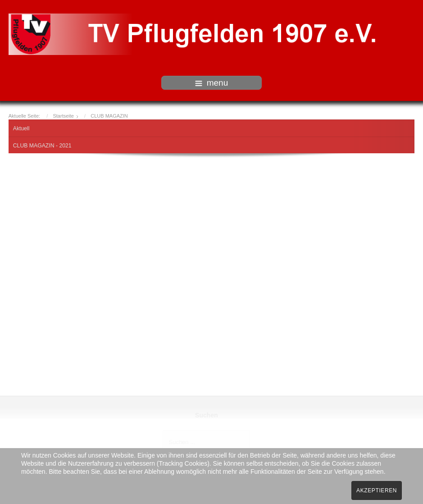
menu (212, 83)
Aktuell (21, 128)
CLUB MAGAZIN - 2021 (42, 146)
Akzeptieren (377, 490)
